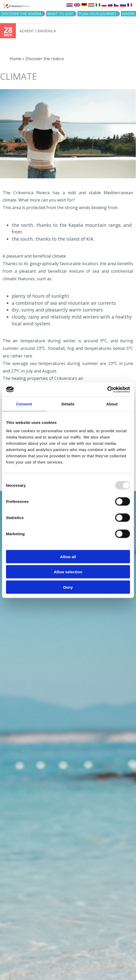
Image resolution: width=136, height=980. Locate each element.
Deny (68, 587)
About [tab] (112, 404)
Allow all (68, 556)
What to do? (60, 14)
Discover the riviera (21, 14)
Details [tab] (68, 404)
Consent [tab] (24, 404)
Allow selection (68, 572)
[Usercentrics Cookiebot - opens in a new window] (107, 389)
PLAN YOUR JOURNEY (97, 14)
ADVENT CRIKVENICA (38, 31)
